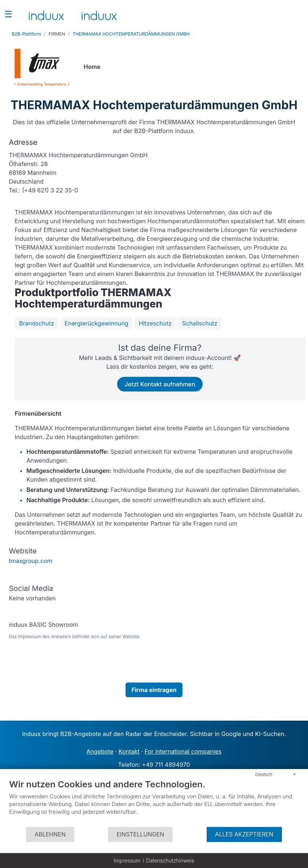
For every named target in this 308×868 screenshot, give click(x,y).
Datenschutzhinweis (170, 860)
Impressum (127, 860)
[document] (154, 803)
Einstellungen (140, 834)
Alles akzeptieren (244, 834)
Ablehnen (50, 834)
